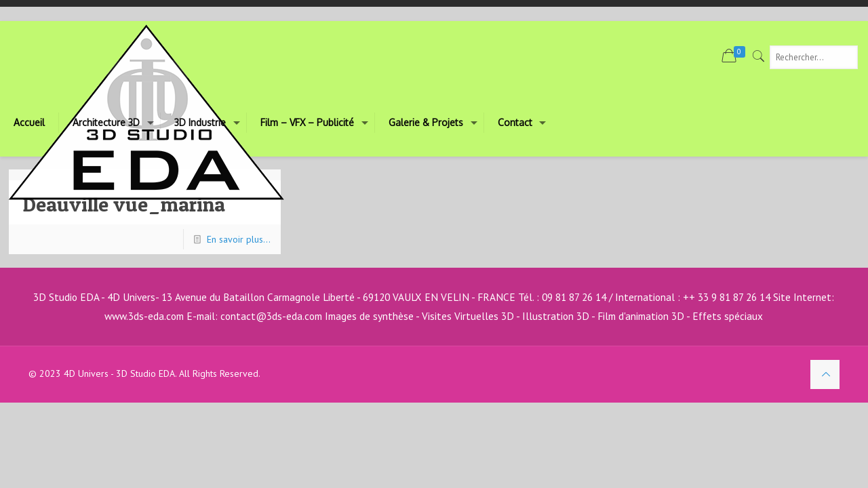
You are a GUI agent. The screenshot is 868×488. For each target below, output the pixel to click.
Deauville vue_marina (124, 204)
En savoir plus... (239, 239)
